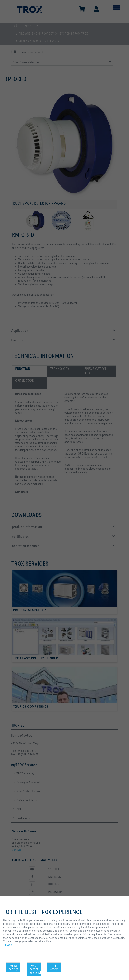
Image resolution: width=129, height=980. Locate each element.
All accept (54, 967)
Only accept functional (35, 969)
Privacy (8, 945)
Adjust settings (13, 967)
